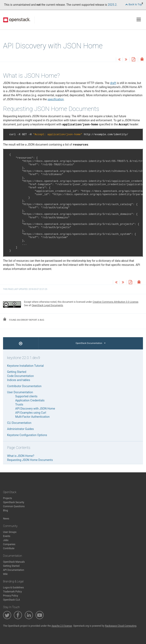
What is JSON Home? (21, 456)
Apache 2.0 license (62, 626)
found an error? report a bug (24, 319)
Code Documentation (20, 376)
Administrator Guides (21, 429)
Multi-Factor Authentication (32, 417)
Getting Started (17, 372)
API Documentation (14, 570)
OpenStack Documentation (90, 343)
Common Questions (14, 506)
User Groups (10, 532)
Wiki (5, 574)
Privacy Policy (11, 596)
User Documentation (20, 392)
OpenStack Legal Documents (47, 305)
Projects (8, 498)
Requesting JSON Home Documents (30, 460)
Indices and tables (19, 380)
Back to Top (134, 4)
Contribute (9, 548)
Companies (9, 544)
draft (113, 83)
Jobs (6, 540)
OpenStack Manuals (14, 562)
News (6, 519)
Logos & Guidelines (13, 588)
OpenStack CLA (11, 600)
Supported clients (26, 396)
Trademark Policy (12, 592)
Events (7, 536)
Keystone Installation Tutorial (25, 366)
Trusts (19, 404)
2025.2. (113, 5)
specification (56, 99)
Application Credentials (30, 400)
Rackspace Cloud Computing (121, 626)
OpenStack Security (14, 502)
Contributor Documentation (24, 386)
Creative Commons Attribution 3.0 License (115, 302)
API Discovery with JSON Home (35, 409)
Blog (5, 510)
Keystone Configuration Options (27, 435)
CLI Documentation (19, 423)
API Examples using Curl (31, 413)
